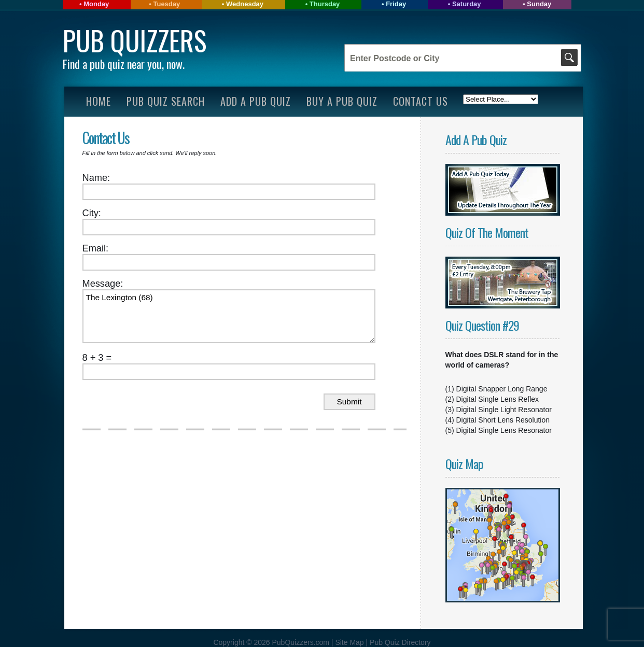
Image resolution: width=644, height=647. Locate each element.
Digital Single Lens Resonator (504, 430)
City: (92, 213)
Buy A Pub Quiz (342, 101)
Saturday (467, 4)
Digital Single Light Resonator (504, 410)
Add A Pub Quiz (256, 101)
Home (99, 101)
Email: (96, 248)
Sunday (539, 4)
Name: (96, 178)
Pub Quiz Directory (400, 642)
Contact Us (421, 101)
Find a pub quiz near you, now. (124, 64)
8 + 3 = (97, 358)
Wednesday (245, 4)
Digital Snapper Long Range (502, 389)
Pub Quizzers (135, 40)
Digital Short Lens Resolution (503, 420)
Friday (396, 4)
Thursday (325, 4)
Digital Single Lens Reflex (498, 399)
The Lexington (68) (229, 316)
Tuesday (166, 4)
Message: (103, 284)
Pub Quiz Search (166, 101)
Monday (96, 4)
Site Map (350, 642)
